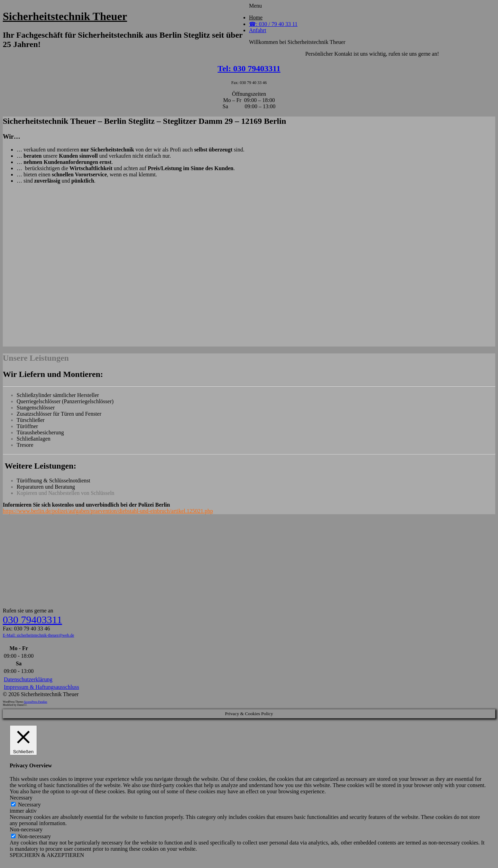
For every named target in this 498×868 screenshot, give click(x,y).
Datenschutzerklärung (28, 679)
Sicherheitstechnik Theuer (65, 16)
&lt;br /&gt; (249, 267)
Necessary (29, 805)
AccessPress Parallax (36, 702)
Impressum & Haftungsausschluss (41, 687)
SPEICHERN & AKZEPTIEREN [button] (47, 855)
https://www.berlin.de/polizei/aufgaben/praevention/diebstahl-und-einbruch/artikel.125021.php (108, 511)
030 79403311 (32, 620)
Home (256, 17)
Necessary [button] (21, 798)
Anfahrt (258, 30)
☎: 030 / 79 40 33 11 (273, 24)
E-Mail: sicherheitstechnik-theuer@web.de (38, 635)
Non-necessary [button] (26, 829)
